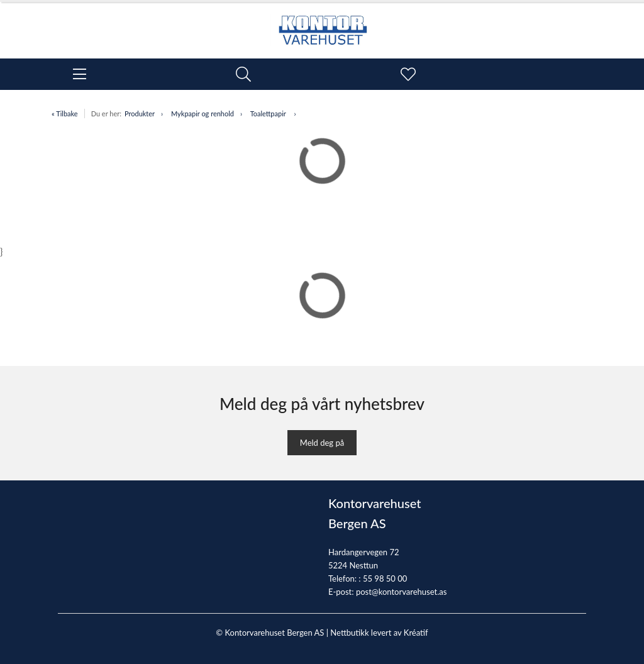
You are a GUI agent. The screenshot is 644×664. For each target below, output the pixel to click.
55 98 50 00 (385, 578)
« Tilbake (65, 113)
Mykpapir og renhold (203, 113)
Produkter (140, 113)
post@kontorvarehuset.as (401, 592)
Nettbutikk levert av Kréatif (379, 633)
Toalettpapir (269, 113)
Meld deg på (322, 443)
